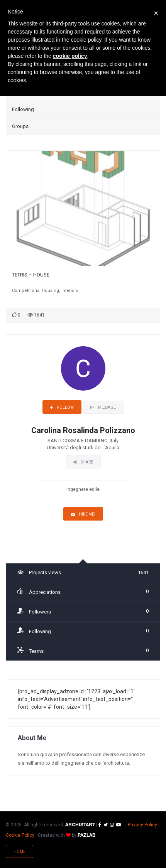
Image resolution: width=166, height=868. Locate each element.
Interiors (70, 291)
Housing (50, 291)
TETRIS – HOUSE (31, 275)
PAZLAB (86, 835)
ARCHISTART (80, 825)
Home (19, 852)
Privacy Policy (142, 825)
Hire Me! (83, 514)
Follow (62, 407)
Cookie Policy (20, 835)
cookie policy (70, 56)
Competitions (26, 291)
